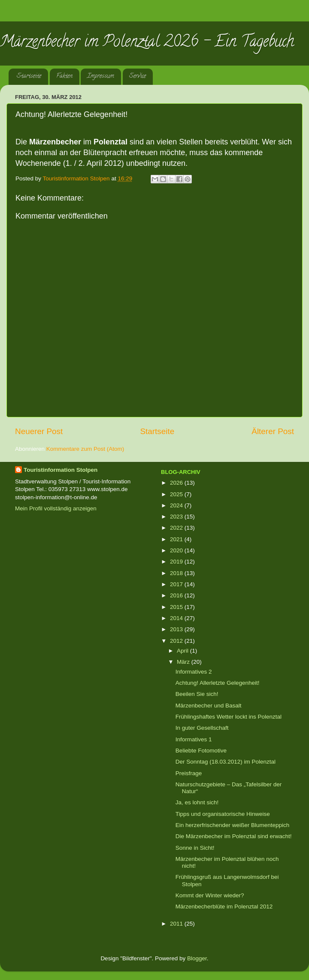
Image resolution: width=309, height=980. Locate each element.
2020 (177, 550)
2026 (177, 483)
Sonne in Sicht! (195, 848)
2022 (177, 528)
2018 (177, 573)
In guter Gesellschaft (202, 728)
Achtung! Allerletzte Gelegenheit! (218, 683)
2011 (177, 924)
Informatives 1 (194, 739)
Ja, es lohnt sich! (197, 802)
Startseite (29, 76)
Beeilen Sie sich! (197, 694)
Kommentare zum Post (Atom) (85, 449)
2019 (177, 562)
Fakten (64, 76)
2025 (177, 494)
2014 (177, 618)
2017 (177, 584)
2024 (177, 505)
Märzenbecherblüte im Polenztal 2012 (224, 907)
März (184, 662)
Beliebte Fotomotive (201, 751)
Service (138, 76)
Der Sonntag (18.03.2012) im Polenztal (226, 762)
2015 (177, 607)
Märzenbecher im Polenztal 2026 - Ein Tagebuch (147, 43)
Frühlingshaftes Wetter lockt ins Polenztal (229, 717)
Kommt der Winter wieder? (210, 895)
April (183, 651)
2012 (177, 641)
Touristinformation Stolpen (61, 470)
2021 (177, 539)
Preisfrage (189, 773)
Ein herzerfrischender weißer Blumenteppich (233, 825)
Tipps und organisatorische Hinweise (223, 814)
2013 (177, 629)
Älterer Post (273, 431)
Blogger (197, 958)
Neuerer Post (39, 431)
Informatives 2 (194, 672)
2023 (177, 517)
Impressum (101, 76)
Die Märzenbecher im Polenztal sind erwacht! (234, 836)
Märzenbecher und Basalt (209, 706)
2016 (177, 595)
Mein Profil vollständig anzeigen (56, 508)
